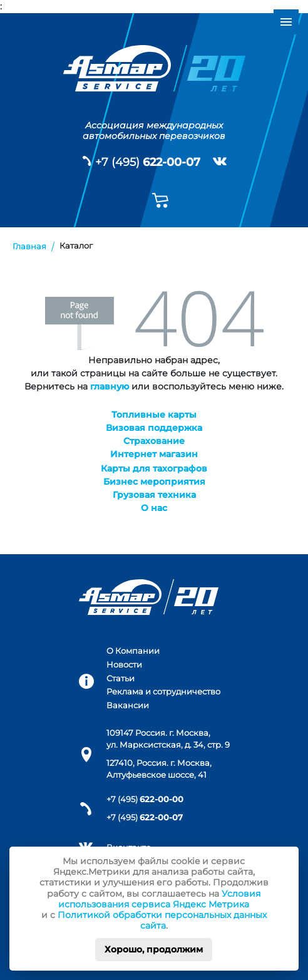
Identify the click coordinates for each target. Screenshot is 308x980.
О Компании (133, 651)
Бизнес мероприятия (154, 482)
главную (110, 386)
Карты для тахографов (154, 468)
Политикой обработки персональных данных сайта (162, 920)
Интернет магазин (154, 454)
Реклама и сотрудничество (163, 692)
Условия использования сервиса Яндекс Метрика (159, 899)
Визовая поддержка (154, 428)
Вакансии (128, 705)
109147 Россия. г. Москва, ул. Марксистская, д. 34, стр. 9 (168, 739)
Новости (124, 665)
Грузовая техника (154, 495)
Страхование (154, 441)
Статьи (121, 678)
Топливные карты (154, 415)
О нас (154, 508)
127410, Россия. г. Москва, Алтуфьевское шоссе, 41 (159, 769)
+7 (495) (148, 162)
